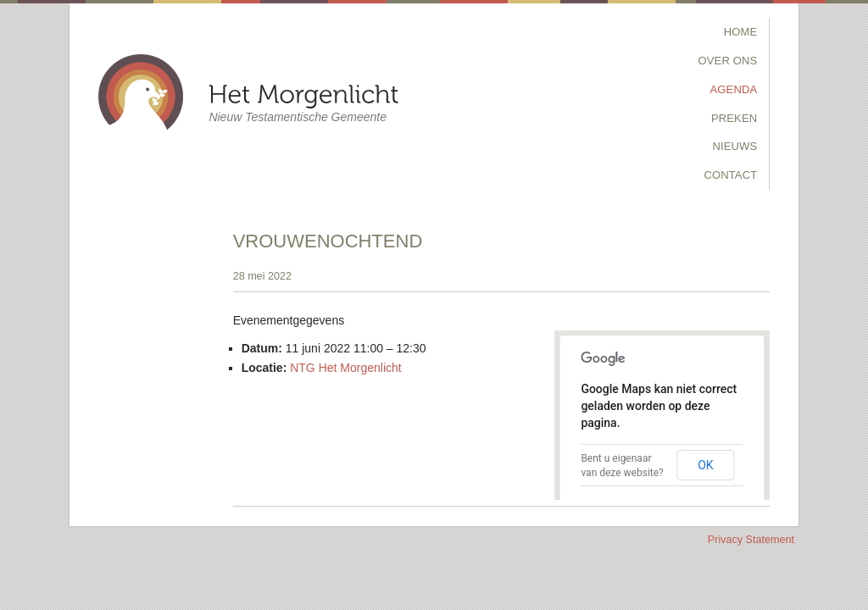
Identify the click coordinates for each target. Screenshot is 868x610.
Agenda (734, 89)
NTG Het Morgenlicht (345, 368)
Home (741, 32)
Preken (734, 118)
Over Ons (728, 61)
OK (705, 465)
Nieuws (734, 146)
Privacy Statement (751, 540)
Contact (730, 175)
